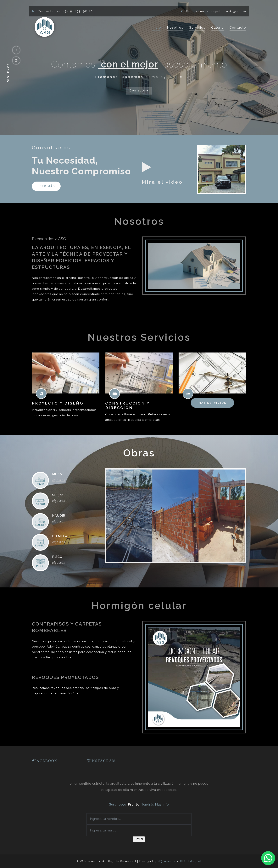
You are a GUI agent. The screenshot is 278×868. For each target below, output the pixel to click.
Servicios (197, 28)
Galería (217, 28)
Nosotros (175, 28)
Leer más (46, 186)
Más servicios (212, 403)
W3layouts (167, 861)
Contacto (238, 28)
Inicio (156, 27)
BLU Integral (191, 861)
